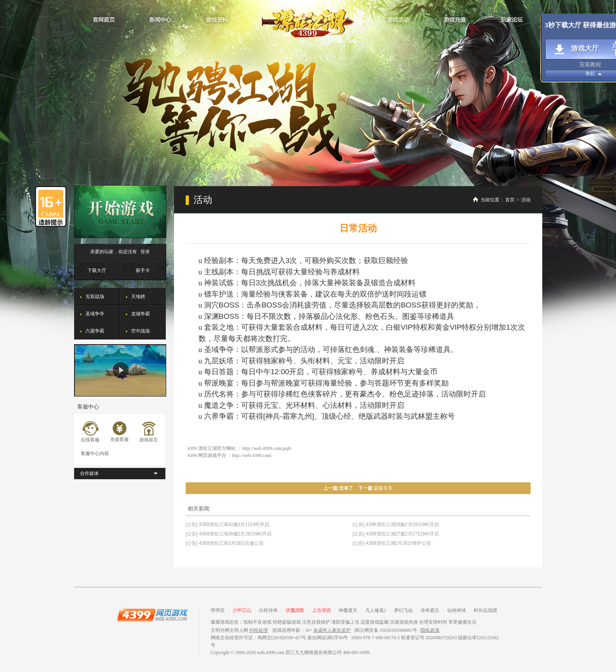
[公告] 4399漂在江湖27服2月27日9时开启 (396, 534)
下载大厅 (97, 270)
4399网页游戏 (152, 615)
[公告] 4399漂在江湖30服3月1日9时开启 (227, 524)
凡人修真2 (376, 610)
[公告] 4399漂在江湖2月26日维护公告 (392, 543)
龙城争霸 (140, 314)
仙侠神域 (456, 610)
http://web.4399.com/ (252, 455)
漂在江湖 (308, 21)
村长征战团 (485, 610)
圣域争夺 (95, 314)
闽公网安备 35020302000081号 (386, 630)
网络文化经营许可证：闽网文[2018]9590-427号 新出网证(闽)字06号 (280, 638)
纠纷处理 (259, 630)
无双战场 (95, 297)
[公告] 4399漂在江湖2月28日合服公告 (225, 543)
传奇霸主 (430, 610)
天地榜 (138, 297)
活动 (526, 200)
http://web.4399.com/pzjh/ (267, 448)
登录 (145, 252)
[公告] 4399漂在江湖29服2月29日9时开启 (396, 524)
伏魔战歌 (295, 610)
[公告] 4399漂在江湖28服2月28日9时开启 (229, 534)
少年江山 (242, 610)
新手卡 (143, 270)
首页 (510, 200)
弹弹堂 (218, 610)
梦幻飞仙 (403, 610)
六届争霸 (95, 331)
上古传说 (321, 610)
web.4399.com (271, 652)
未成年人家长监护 (332, 630)
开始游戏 (120, 212)
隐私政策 (430, 630)
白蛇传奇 (268, 610)
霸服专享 (383, 488)
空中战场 (140, 331)
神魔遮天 (348, 610)
